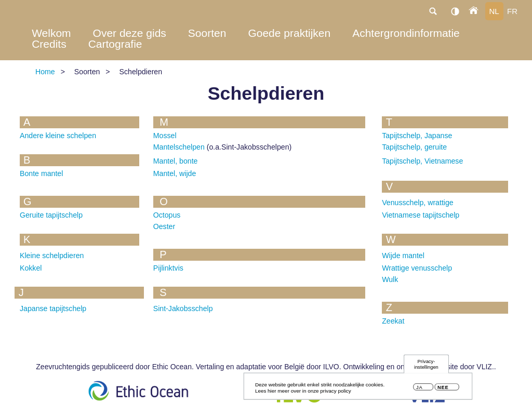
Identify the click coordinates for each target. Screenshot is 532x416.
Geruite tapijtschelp (51, 215)
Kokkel (31, 268)
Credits (49, 44)
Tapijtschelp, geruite (414, 147)
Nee (443, 389)
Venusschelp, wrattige (418, 203)
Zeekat (393, 321)
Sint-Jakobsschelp (183, 308)
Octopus (167, 215)
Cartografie (115, 44)
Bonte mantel (41, 173)
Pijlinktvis (168, 268)
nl (494, 11)
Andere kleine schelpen (58, 136)
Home (45, 72)
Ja (419, 389)
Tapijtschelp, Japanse (417, 136)
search (433, 11)
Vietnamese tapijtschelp (421, 215)
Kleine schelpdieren (52, 256)
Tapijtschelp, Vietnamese (422, 161)
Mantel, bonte (176, 161)
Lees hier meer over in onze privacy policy (303, 392)
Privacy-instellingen (426, 365)
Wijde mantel (403, 256)
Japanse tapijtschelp (53, 308)
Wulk (390, 279)
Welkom (51, 33)
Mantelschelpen (179, 147)
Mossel (165, 136)
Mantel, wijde (175, 173)
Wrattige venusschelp (417, 268)
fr (512, 11)
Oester (164, 226)
